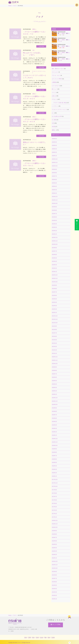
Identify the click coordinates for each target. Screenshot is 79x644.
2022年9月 (54, 285)
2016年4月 (54, 548)
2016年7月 (54, 537)
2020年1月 (54, 394)
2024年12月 (55, 197)
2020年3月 (54, 388)
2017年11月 (55, 483)
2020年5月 (54, 381)
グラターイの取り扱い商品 (60, 103)
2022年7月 (54, 292)
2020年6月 (54, 377)
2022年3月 (54, 306)
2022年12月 (55, 275)
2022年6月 (54, 295)
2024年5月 (54, 220)
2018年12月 (55, 439)
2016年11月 (55, 524)
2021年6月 (54, 336)
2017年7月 (54, 497)
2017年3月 (54, 510)
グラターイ (55, 99)
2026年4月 (54, 145)
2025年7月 (54, 176)
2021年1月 (54, 353)
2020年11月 (55, 360)
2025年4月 (54, 186)
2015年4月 (54, 589)
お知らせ (54, 96)
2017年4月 (54, 507)
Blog (45, 637)
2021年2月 (54, 350)
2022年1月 (54, 313)
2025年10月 (55, 166)
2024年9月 (54, 207)
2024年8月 (54, 210)
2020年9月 (54, 367)
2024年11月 (55, 200)
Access (42, 637)
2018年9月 (54, 449)
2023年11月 (55, 241)
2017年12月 (55, 480)
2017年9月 (54, 490)
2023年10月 (55, 244)
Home (10, 6)
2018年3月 (54, 469)
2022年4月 (54, 302)
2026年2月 (54, 152)
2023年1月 (54, 272)
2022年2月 (54, 309)
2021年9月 (54, 326)
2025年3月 (54, 190)
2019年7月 (54, 415)
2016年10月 (55, 527)
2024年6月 (54, 217)
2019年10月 (55, 405)
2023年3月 (54, 265)
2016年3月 (54, 551)
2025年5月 (54, 183)
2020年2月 (54, 391)
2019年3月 (54, 428)
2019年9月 (54, 408)
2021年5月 (54, 340)
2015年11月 (55, 565)
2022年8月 (54, 289)
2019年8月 (54, 411)
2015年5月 (54, 585)
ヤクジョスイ (55, 72)
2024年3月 (54, 227)
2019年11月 (55, 401)
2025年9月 (54, 169)
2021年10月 (55, 323)
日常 (53, 123)
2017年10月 (55, 486)
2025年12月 (55, 159)
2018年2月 (54, 473)
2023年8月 (54, 248)
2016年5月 (54, 544)
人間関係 (54, 82)
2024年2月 (54, 231)
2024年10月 (55, 203)
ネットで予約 (56, 625)
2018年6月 (54, 459)
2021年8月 (54, 330)
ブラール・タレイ (56, 75)
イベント (54, 92)
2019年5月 (54, 422)
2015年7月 (54, 578)
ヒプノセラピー (56, 86)
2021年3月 (54, 347)
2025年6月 (54, 180)
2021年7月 (54, 333)
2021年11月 (55, 319)
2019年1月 (54, 435)
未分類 (53, 127)
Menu (33, 637)
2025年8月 (54, 173)
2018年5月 (54, 462)
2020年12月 (55, 357)
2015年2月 (54, 595)
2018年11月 (55, 442)
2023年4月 (54, 261)
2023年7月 (54, 251)
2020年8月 (54, 370)
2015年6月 (54, 582)
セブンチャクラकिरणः (57, 79)
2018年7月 (54, 456)
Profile (30, 637)
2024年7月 (54, 214)
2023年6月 (54, 255)
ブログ (14, 6)
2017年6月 (54, 500)
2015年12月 (55, 561)
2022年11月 (55, 278)
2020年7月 (54, 374)
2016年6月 (54, 541)
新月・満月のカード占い (58, 69)
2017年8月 (54, 493)
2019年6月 (54, 418)
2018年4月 (54, 466)
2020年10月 (55, 364)
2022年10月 (55, 282)
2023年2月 (54, 268)
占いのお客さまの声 (57, 116)
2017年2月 (54, 514)
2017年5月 (54, 503)
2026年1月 (54, 156)
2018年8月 (54, 452)
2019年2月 (54, 432)
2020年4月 (54, 384)
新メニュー (55, 89)
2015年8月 (54, 575)
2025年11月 (55, 162)
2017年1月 (54, 517)
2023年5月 (54, 258)
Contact (53, 637)
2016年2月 (54, 555)
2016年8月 (54, 534)
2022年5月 (54, 299)
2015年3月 (54, 592)
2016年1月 (54, 558)
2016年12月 (55, 520)
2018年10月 (55, 445)
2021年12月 (55, 316)
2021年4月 (54, 343)
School (37, 637)
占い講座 (54, 120)
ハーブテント (55, 106)
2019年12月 (55, 398)
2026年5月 (54, 142)
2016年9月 (54, 531)
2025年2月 (54, 193)
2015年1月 (54, 599)
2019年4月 (54, 425)
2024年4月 (54, 224)
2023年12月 (55, 238)
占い (53, 113)
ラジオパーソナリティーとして (59, 110)
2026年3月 (54, 149)
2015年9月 (54, 572)
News (49, 637)
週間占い (54, 130)
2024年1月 (54, 234)
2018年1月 (54, 476)
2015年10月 (55, 568)
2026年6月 (54, 139)
